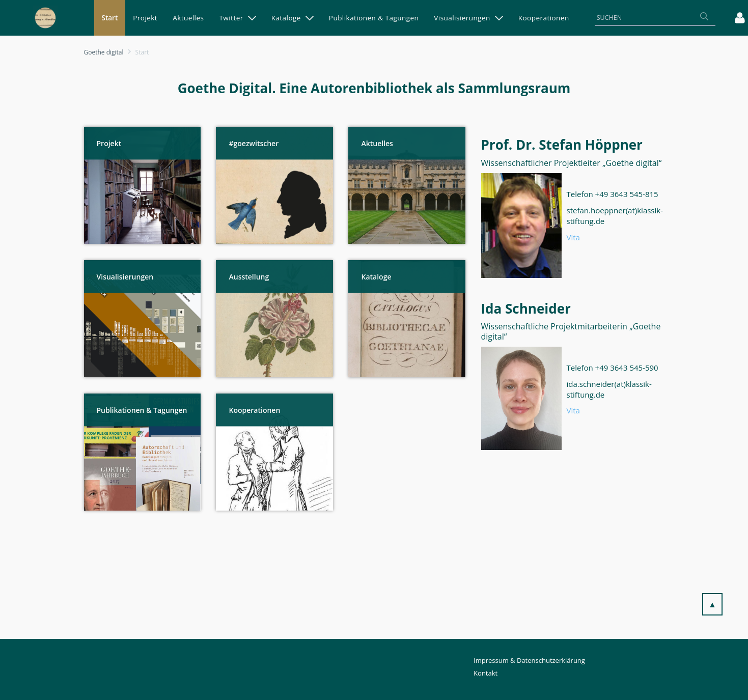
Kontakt (486, 673)
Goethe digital (104, 52)
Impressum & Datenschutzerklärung (529, 660)
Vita (573, 237)
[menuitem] (110, 18)
